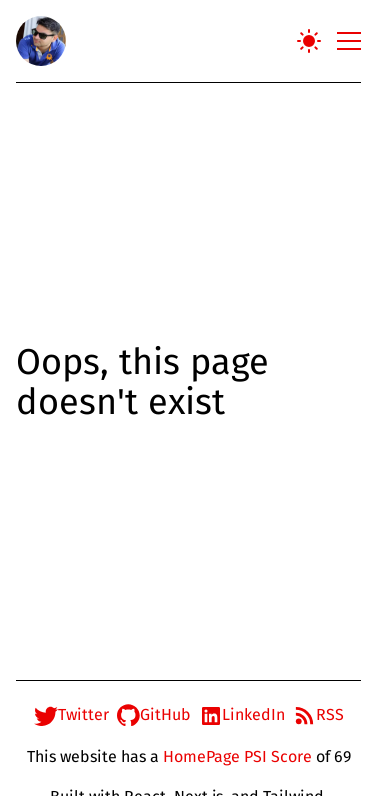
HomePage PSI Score (237, 756)
